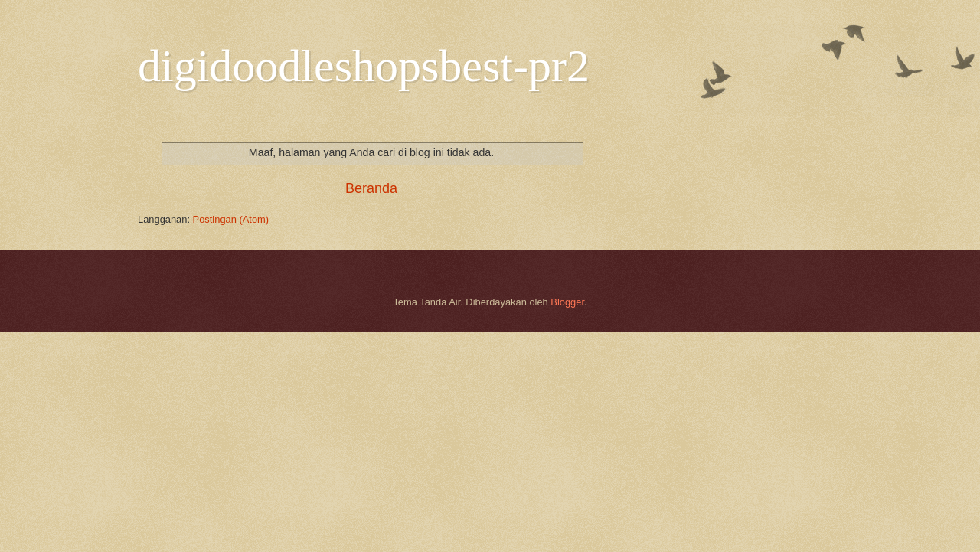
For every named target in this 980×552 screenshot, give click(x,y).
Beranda (371, 188)
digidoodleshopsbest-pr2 (364, 66)
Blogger (567, 302)
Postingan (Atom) (231, 219)
